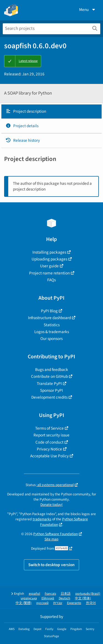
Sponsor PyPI (51, 390)
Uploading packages (49, 259)
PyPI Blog (49, 311)
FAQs (51, 280)
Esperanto (74, 603)
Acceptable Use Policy (49, 456)
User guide (49, 266)
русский (42, 603)
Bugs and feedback (52, 370)
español (34, 594)
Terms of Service (49, 428)
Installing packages (49, 252)
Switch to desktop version (51, 565)
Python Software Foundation (55, 534)
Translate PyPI (49, 384)
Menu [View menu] (88, 10)
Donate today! (51, 505)
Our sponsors (51, 339)
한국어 (91, 603)
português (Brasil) (88, 594)
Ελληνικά (48, 598)
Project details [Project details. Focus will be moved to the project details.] (22, 126)
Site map (51, 539)
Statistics (52, 325)
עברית (58, 603)
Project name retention (49, 273)
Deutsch (65, 598)
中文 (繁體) (24, 603)
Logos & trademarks (52, 332)
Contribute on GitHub (49, 376)
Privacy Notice (49, 449)
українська (29, 598)
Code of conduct (49, 442)
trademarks (42, 519)
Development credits (49, 397)
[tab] (51, 112)
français (50, 594)
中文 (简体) (83, 598)
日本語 (66, 594)
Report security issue (51, 435)
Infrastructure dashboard (49, 318)
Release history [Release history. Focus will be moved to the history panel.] (23, 140)
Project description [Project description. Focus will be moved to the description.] (26, 111)
